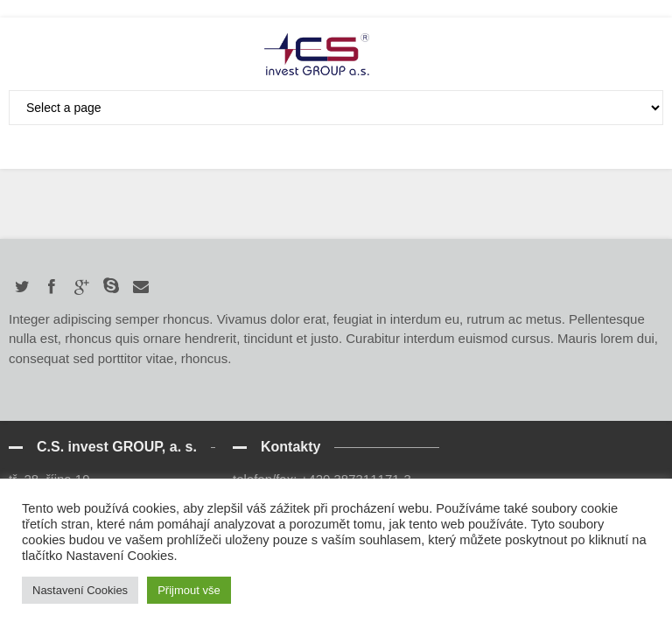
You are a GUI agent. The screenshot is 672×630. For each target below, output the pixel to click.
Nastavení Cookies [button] (80, 590)
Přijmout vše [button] (189, 590)
